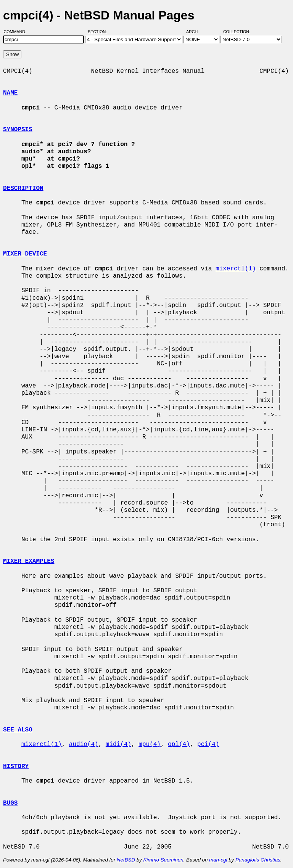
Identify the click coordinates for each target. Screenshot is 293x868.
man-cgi (218, 860)
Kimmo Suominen (163, 860)
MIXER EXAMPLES (29, 561)
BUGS (10, 803)
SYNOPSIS (18, 130)
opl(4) (179, 744)
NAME (10, 93)
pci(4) (208, 744)
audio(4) (84, 744)
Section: (99, 32)
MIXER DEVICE (25, 254)
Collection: (237, 32)
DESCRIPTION (23, 188)
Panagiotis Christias (258, 860)
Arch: (196, 32)
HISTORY (16, 767)
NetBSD (126, 860)
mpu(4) (150, 744)
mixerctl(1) (236, 269)
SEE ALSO (18, 730)
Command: (17, 32)
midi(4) (118, 744)
